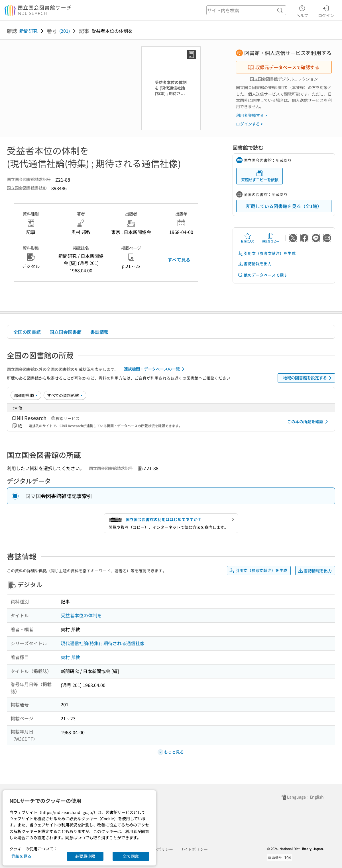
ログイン (326, 11)
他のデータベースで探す (262, 275)
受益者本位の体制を (81, 615)
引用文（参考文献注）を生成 (266, 253)
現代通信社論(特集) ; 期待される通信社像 (103, 643)
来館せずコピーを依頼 (260, 176)
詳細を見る (21, 856)
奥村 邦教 (70, 657)
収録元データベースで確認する (283, 67)
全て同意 (131, 856)
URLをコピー (270, 238)
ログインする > (250, 124)
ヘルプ (302, 11)
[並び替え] (26, 395)
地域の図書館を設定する (308, 378)
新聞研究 (28, 31)
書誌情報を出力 (255, 264)
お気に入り (248, 238)
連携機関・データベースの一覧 (155, 369)
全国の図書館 (27, 332)
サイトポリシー (194, 849)
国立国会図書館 (66, 332)
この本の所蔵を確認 (309, 422)
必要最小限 (85, 856)
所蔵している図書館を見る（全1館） (284, 206)
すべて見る (179, 260)
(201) (65, 31)
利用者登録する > (252, 115)
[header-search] (246, 10)
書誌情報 (99, 332)
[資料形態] (65, 395)
